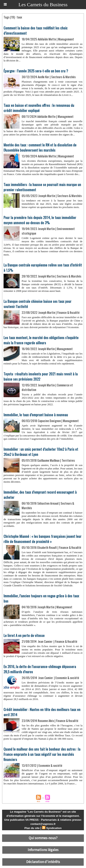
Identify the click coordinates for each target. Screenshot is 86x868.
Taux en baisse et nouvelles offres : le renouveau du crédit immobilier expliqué (39, 108)
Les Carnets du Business (43, 5)
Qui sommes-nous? (43, 838)
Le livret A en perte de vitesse (24, 635)
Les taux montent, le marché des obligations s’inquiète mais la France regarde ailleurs (41, 340)
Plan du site (32, 828)
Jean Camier (45, 641)
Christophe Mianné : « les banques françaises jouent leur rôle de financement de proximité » (42, 539)
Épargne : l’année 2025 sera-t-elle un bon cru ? (36, 71)
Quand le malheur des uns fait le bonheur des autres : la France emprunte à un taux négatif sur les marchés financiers (42, 754)
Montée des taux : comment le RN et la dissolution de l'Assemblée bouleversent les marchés (40, 147)
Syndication (54, 828)
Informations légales (43, 850)
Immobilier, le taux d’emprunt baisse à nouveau (36, 415)
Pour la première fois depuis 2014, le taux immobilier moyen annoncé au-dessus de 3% (40, 220)
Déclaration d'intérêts (43, 862)
